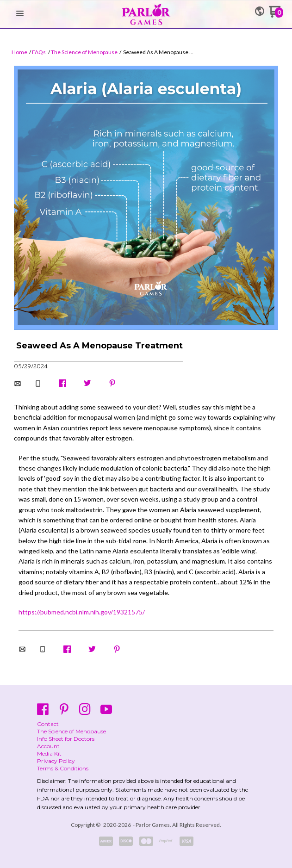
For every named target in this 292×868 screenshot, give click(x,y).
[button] (20, 14)
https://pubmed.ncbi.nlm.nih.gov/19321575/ (82, 612)
